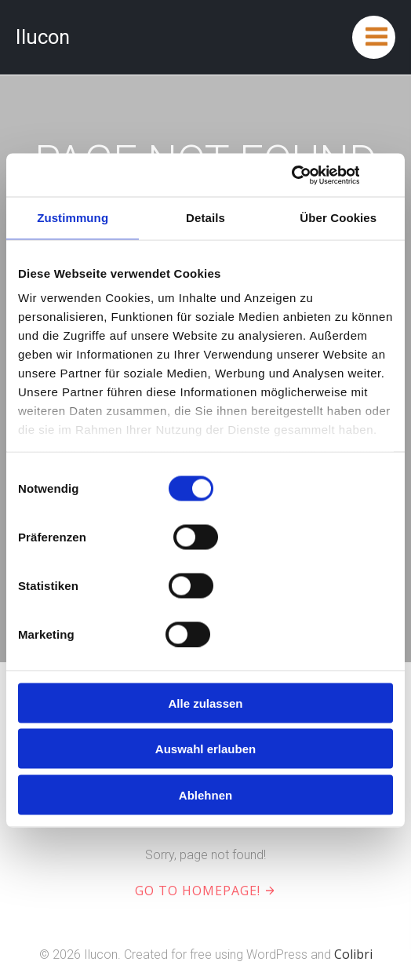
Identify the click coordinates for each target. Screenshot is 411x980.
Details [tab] (205, 218)
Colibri (353, 954)
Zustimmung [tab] (73, 218)
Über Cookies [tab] (338, 218)
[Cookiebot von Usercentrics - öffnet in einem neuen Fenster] (291, 175)
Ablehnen (205, 794)
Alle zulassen (205, 703)
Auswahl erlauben (205, 749)
